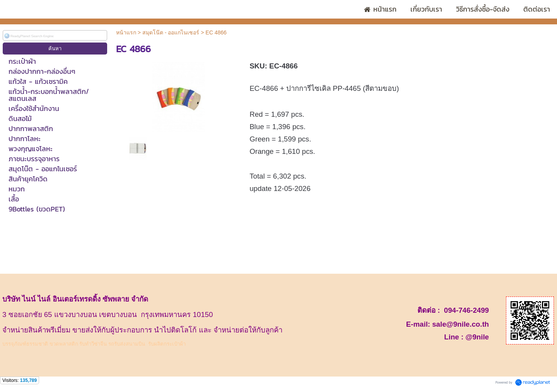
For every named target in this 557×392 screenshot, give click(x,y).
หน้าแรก (126, 32)
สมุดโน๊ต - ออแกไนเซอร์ (171, 32)
